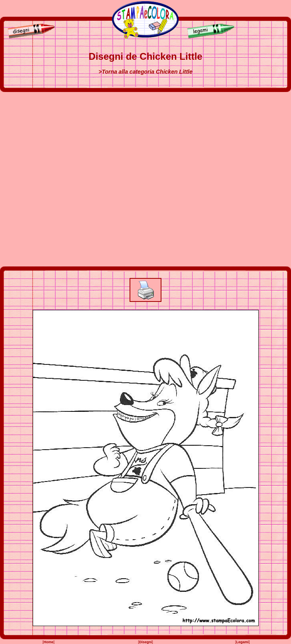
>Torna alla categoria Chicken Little (145, 72)
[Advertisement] (87, 179)
